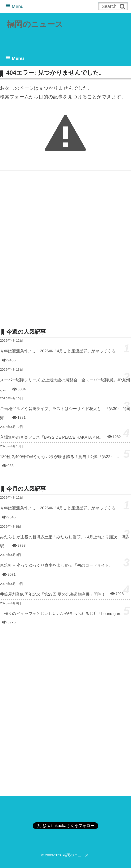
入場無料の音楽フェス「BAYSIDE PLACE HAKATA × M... (51, 437)
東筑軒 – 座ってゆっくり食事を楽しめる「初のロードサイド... (56, 565)
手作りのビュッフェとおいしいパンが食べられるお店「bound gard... (62, 614)
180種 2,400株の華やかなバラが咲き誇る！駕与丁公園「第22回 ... (60, 457)
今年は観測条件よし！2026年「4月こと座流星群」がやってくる (58, 351)
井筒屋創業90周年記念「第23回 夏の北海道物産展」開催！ (53, 594)
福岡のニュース (35, 24)
